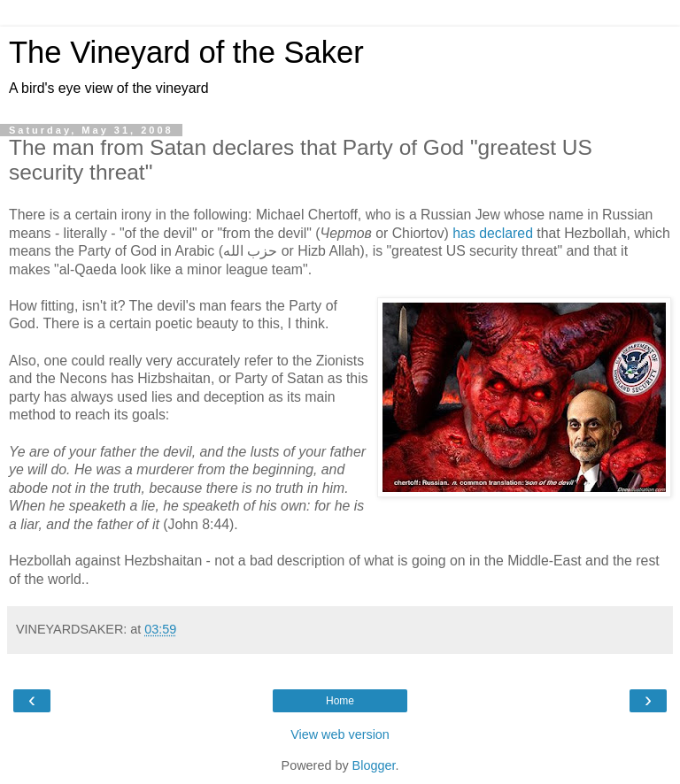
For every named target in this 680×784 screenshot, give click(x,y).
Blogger (374, 765)
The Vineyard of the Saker (186, 52)
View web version (340, 734)
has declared (493, 233)
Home (340, 701)
